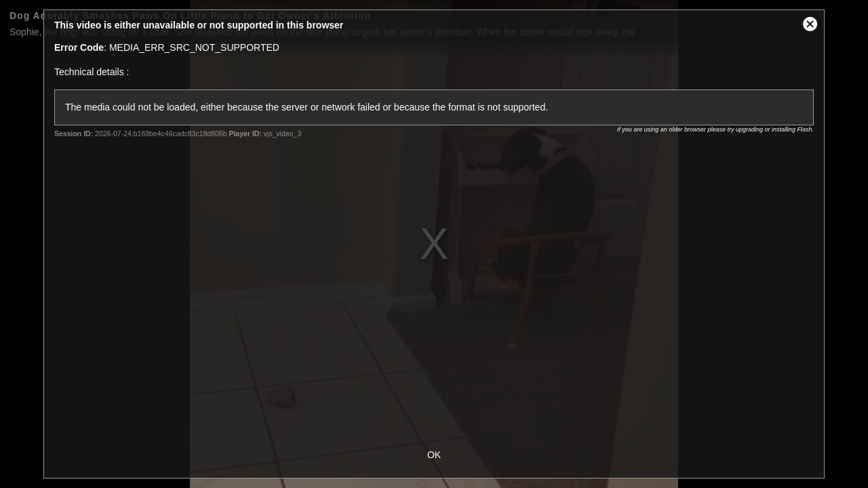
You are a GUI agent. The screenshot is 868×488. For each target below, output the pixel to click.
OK (434, 455)
